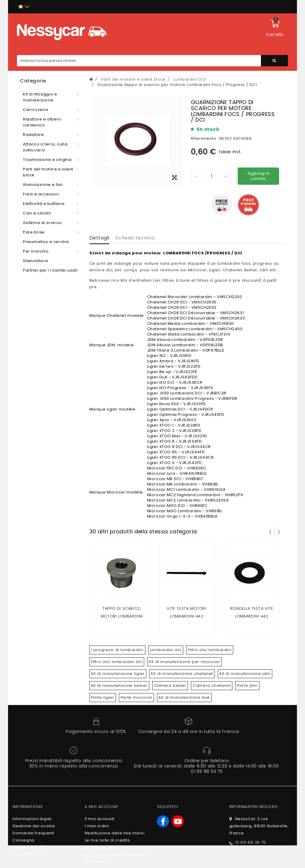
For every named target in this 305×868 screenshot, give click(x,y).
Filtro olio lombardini (210, 650)
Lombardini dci (166, 650)
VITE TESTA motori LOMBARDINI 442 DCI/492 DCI (186, 616)
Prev (270, 531)
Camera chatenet (212, 686)
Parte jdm (247, 686)
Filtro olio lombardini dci (117, 662)
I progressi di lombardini (117, 650)
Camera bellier (170, 686)
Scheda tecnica (135, 238)
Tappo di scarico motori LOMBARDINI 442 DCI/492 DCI (122, 616)
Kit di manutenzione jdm (245, 674)
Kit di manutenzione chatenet (182, 674)
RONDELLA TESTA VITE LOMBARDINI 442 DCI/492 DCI (252, 616)
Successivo (279, 531)
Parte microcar (136, 697)
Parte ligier (103, 697)
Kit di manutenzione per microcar (184, 662)
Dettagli (99, 238)
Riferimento (204, 138)
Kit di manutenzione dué (184, 697)
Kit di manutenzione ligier (118, 674)
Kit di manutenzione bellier (119, 686)
